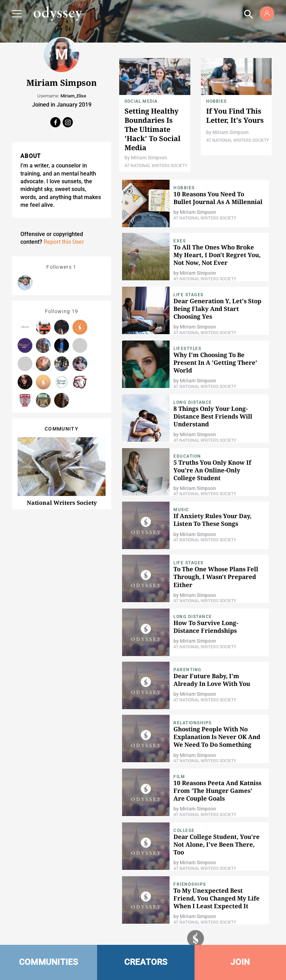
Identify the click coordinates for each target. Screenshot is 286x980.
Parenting (188, 670)
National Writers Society (62, 503)
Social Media (141, 101)
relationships (193, 723)
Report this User (64, 242)
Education (187, 456)
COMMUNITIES (49, 962)
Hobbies (216, 101)
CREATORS (146, 962)
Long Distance (193, 402)
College (184, 831)
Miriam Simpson (149, 158)
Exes (180, 241)
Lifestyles (187, 349)
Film (179, 777)
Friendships (190, 884)
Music (181, 510)
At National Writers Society (156, 166)
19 (75, 311)
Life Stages (189, 295)
